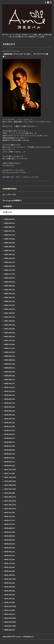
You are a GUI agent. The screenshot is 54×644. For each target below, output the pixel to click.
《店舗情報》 (7, 206)
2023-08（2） (10, 246)
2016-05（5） (10, 540)
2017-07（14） (10, 489)
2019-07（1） (10, 403)
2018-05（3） (10, 454)
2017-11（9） (10, 473)
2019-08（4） (10, 399)
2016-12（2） (10, 516)
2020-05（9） (10, 372)
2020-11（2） (10, 348)
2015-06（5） (10, 583)
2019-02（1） (10, 419)
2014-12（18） (10, 606)
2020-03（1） (10, 379)
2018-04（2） (10, 458)
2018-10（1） (10, 434)
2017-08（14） (10, 485)
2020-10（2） (10, 352)
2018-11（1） (10, 430)
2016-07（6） (10, 532)
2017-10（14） (10, 477)
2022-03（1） (10, 297)
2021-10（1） (10, 309)
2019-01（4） (10, 422)
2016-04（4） (10, 544)
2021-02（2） (10, 336)
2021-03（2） (10, 332)
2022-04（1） (10, 293)
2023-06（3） (10, 254)
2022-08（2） (10, 286)
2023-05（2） (10, 258)
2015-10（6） (10, 567)
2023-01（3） (10, 266)
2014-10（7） (10, 614)
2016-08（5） (10, 528)
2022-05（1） (10, 289)
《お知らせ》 (7, 212)
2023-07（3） (10, 250)
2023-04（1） (10, 262)
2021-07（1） (10, 317)
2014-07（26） (10, 626)
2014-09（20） (10, 618)
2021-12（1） (10, 305)
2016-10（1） (10, 524)
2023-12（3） (10, 239)
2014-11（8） (10, 610)
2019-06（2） (10, 407)
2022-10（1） (10, 278)
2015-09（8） (10, 571)
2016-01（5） (10, 555)
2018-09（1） (10, 438)
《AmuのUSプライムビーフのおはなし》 (18, 637)
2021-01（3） (10, 340)
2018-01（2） (10, 465)
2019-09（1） (10, 395)
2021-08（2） (10, 313)
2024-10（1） (10, 219)
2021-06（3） (10, 321)
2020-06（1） (10, 368)
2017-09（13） (10, 481)
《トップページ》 (9, 195)
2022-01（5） (10, 301)
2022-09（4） (10, 282)
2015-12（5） (10, 559)
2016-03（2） (10, 548)
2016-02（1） (10, 551)
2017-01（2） (10, 512)
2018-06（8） (10, 450)
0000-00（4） (10, 630)
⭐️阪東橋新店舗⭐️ (10, 189)
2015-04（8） (10, 591)
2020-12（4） (10, 344)
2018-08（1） (10, 442)
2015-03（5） (10, 594)
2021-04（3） (10, 329)
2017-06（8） (10, 493)
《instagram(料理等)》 (12, 200)
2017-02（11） (10, 508)
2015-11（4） (10, 563)
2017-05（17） (10, 497)
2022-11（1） (10, 274)
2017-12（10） (10, 469)
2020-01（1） (10, 383)
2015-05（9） (10, 587)
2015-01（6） (10, 602)
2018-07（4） (10, 446)
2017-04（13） (10, 501)
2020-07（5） (10, 364)
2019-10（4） (10, 391)
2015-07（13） (10, 579)
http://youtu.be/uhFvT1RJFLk (14, 172)
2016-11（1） (10, 520)
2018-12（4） (10, 426)
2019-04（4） (10, 411)
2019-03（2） (10, 415)
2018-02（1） (10, 462)
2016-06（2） (10, 536)
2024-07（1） (10, 231)
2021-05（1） (10, 325)
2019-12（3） (10, 387)
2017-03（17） (10, 505)
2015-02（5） (10, 598)
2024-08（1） (10, 227)
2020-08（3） (10, 360)
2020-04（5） (10, 375)
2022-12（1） (10, 270)
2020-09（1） (10, 356)
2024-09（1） (10, 223)
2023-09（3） (10, 243)
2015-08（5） (10, 575)
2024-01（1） (10, 235)
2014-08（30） (10, 622)
